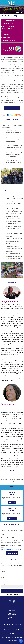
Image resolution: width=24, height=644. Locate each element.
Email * (3, 578)
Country (3, 584)
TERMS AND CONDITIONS (15, 627)
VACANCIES (17, 630)
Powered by (12, 641)
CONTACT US (18, 625)
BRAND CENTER (8, 630)
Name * (3, 572)
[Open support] (21, 641)
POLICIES (5, 627)
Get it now (12, 502)
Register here (12, 518)
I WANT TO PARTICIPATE (12, 108)
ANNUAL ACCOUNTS (8, 625)
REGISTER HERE (12, 553)
